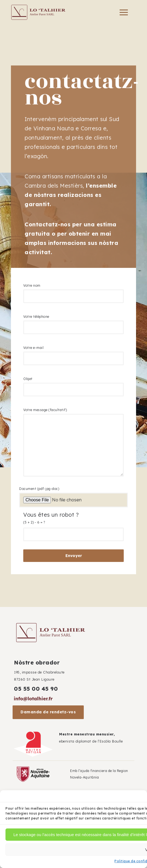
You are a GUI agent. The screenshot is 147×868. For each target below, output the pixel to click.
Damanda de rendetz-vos (48, 712)
